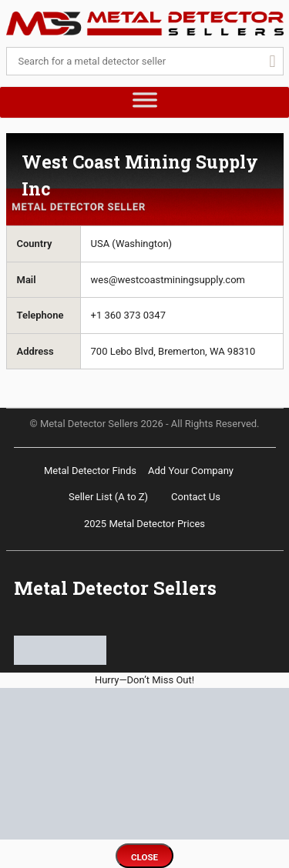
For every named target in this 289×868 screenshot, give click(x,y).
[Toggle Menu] (144, 102)
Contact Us (196, 497)
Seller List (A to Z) (108, 497)
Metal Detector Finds (90, 471)
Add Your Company (191, 471)
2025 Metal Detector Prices (144, 524)
